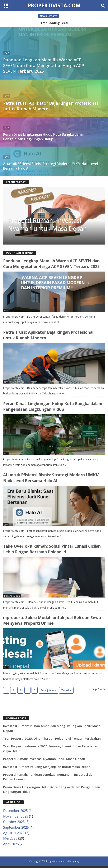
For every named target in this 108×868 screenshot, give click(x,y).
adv (6, 310)
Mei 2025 (10, 838)
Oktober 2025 (14, 822)
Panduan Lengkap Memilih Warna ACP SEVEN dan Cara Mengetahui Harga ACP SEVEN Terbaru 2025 (51, 264)
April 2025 (11, 844)
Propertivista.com (54, 5)
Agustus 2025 (14, 833)
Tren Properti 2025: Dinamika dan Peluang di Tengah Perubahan (52, 738)
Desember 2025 (15, 811)
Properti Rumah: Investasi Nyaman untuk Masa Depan (47, 224)
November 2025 (16, 816)
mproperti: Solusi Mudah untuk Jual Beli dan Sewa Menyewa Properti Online (52, 620)
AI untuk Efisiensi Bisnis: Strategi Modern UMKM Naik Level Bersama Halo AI (51, 478)
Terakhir (66, 690)
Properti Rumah (12, 596)
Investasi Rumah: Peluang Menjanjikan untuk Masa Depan (47, 767)
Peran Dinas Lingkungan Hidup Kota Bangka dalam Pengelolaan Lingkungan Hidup (53, 406)
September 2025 (16, 827)
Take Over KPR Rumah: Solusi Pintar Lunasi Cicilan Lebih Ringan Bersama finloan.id (52, 549)
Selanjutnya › (48, 690)
